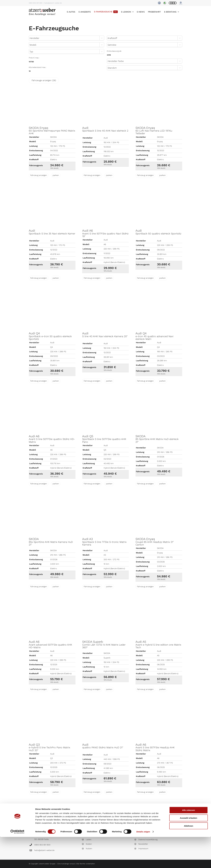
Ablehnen (189, 857)
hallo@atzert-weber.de (53, 3)
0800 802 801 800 (36, 3)
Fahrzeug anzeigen (39, 175)
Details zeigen (143, 863)
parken (56, 175)
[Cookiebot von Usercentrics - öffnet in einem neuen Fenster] (17, 863)
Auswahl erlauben (189, 849)
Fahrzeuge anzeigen (44, 80)
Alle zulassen (188, 841)
